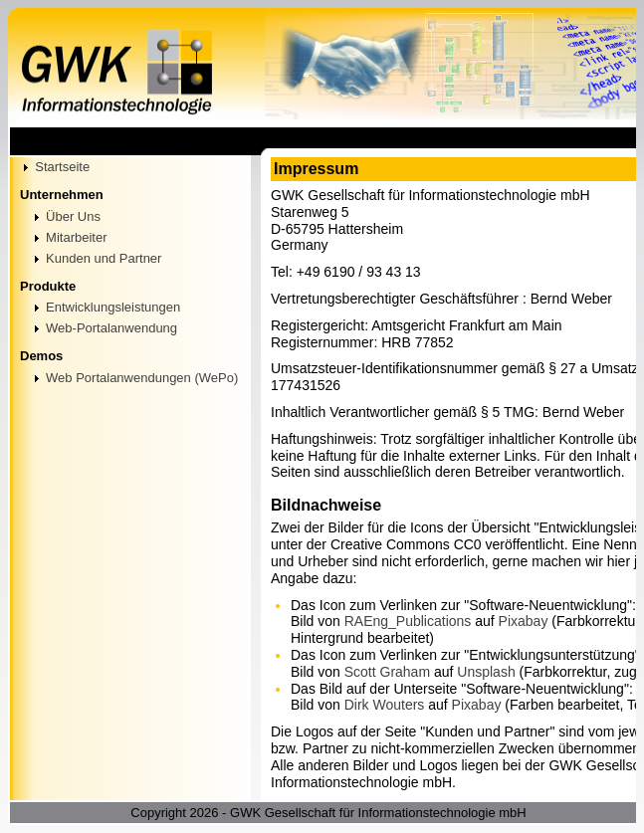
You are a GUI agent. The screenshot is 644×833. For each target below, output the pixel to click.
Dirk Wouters (385, 705)
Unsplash (486, 672)
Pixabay (524, 621)
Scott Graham (387, 672)
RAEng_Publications (408, 621)
